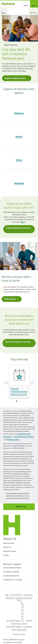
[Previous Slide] (6, 383)
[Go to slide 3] (22, 401)
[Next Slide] (32, 383)
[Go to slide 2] (19, 401)
